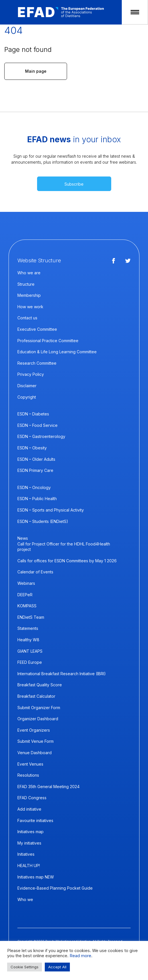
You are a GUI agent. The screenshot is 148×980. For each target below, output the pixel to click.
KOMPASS (27, 606)
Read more (80, 956)
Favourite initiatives (35, 820)
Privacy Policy (31, 374)
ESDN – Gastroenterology (41, 436)
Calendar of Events (35, 572)
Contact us (27, 318)
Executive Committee (37, 329)
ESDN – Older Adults (36, 459)
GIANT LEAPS (30, 651)
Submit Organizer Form (39, 708)
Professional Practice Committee (48, 341)
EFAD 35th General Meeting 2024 (48, 787)
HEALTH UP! (29, 866)
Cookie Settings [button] (25, 967)
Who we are (29, 273)
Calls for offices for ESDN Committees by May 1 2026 (67, 561)
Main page (36, 71)
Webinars (26, 583)
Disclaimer (27, 386)
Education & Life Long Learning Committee (57, 352)
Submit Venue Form (36, 741)
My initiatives (29, 843)
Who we (25, 899)
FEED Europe (30, 662)
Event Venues (30, 764)
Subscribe (74, 184)
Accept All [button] (57, 967)
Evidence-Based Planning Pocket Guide (55, 888)
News (23, 538)
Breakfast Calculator (36, 696)
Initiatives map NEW (36, 877)
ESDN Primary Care (35, 470)
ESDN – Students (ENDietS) (43, 521)
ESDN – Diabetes (33, 414)
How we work (30, 307)
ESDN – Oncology (34, 487)
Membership (29, 295)
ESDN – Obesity (32, 448)
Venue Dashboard (35, 753)
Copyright (27, 397)
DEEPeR (25, 595)
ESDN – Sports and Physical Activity (51, 510)
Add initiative (29, 809)
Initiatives (26, 854)
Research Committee (37, 363)
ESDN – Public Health (37, 499)
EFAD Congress (32, 798)
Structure (26, 284)
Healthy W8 (28, 640)
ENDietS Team (31, 617)
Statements (28, 628)
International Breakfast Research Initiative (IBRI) (62, 674)
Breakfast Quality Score (40, 685)
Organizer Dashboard (38, 719)
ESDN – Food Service (37, 425)
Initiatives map (31, 832)
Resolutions (28, 775)
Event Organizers (34, 730)
